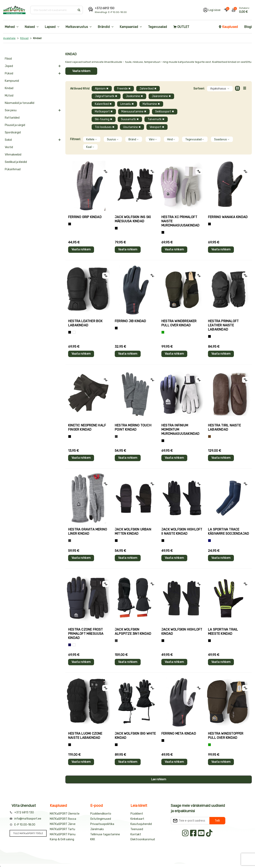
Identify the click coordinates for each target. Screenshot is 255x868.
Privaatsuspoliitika (102, 824)
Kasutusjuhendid (141, 824)
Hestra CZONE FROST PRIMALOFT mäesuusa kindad (86, 634)
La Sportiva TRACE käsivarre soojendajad (229, 531)
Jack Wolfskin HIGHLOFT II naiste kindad (182, 531)
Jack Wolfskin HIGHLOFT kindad (182, 632)
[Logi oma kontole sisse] (212, 10)
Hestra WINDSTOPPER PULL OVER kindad (226, 736)
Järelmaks (97, 829)
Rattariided (12, 118)
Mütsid (9, 96)
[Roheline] (163, 332)
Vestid (9, 147)
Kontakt (136, 834)
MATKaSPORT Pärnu (63, 834)
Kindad (9, 88)
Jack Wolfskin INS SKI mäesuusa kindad (133, 219)
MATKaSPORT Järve (63, 824)
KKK (93, 839)
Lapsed (50, 27)
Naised (30, 27)
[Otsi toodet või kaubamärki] (53, 10)
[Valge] (74, 332)
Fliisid (8, 59)
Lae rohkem (159, 779)
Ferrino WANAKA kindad (228, 217)
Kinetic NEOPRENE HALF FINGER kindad (87, 427)
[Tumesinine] (70, 645)
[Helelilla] (163, 232)
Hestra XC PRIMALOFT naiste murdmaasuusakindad (180, 221)
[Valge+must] (74, 645)
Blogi (248, 27)
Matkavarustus (77, 27)
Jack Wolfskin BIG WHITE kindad (135, 736)
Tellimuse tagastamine (105, 834)
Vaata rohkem (81, 71)
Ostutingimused (101, 819)
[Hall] (116, 436)
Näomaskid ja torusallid (20, 103)
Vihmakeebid (13, 155)
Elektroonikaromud (143, 839)
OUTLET (181, 27)
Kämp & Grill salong (62, 839)
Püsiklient (137, 814)
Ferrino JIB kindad (130, 321)
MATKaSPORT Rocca (63, 819)
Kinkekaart (137, 819)
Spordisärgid (13, 132)
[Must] (116, 228)
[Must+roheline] (209, 641)
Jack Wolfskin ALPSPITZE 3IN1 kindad (133, 632)
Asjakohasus (220, 89)
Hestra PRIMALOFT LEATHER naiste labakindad (223, 325)
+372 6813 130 (105, 8)
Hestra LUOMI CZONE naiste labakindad (85, 736)
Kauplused (228, 27)
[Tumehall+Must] (70, 224)
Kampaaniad (129, 27)
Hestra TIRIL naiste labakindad (224, 427)
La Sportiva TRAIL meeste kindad (223, 632)
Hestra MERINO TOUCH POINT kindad (133, 427)
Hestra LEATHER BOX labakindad (85, 323)
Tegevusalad (157, 27)
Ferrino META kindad (179, 734)
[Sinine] (209, 541)
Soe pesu (11, 110)
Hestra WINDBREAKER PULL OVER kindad (179, 323)
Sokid (8, 140)
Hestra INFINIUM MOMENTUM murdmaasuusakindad (180, 430)
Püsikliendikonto (101, 814)
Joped (9, 66)
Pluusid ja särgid (15, 125)
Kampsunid (12, 81)
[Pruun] (209, 436)
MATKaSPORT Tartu (62, 829)
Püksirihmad (13, 169)
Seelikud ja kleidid (16, 162)
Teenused (137, 829)
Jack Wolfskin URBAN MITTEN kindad (133, 531)
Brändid (104, 27)
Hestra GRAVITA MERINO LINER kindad (88, 531)
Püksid (9, 73)
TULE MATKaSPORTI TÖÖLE (28, 833)
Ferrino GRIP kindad (85, 217)
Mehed (10, 27)
